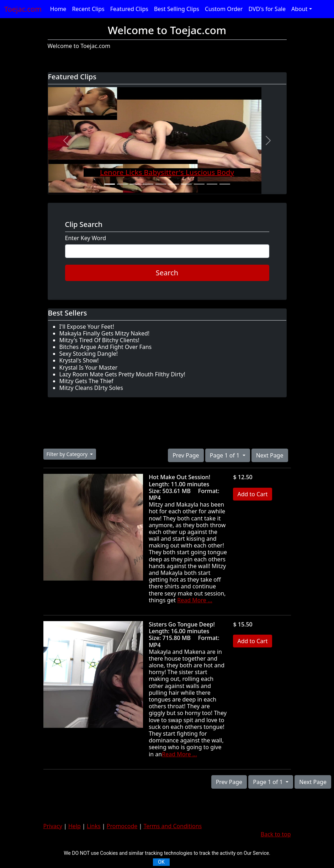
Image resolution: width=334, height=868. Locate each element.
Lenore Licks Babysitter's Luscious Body (167, 172)
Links (94, 826)
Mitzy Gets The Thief (86, 381)
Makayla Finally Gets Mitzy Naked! (105, 333)
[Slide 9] (212, 184)
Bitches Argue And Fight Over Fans (106, 347)
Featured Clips (129, 9)
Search (167, 273)
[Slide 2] (122, 184)
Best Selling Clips (177, 9)
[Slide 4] (148, 184)
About (299, 9)
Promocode (122, 826)
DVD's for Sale (267, 9)
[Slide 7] (186, 184)
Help (75, 826)
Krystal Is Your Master (89, 367)
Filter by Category (68, 454)
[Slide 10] (225, 184)
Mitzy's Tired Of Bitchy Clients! (99, 340)
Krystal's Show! (79, 360)
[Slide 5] (161, 184)
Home (58, 9)
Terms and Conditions (173, 826)
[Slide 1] (110, 184)
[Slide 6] (174, 184)
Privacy (53, 826)
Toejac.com (23, 9)
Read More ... (195, 600)
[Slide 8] (199, 184)
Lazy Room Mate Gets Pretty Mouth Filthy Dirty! (122, 374)
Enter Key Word (86, 238)
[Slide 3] (135, 184)
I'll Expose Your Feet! (87, 327)
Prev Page (186, 455)
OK (161, 862)
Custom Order (224, 9)
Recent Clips (88, 9)
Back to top (276, 834)
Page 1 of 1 (226, 455)
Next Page (270, 455)
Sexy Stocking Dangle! (89, 354)
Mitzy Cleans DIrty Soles (91, 388)
